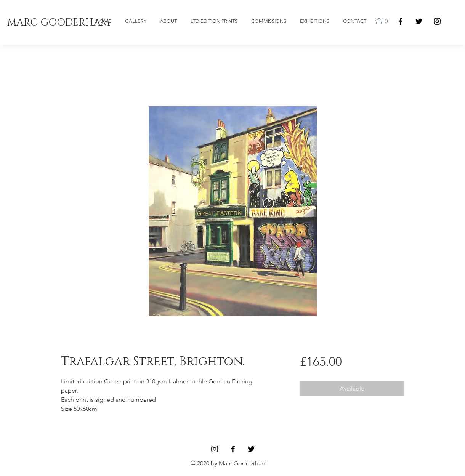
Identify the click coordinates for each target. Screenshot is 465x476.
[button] (383, 21)
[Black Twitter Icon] (419, 21)
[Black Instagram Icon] (437, 21)
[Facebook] (401, 21)
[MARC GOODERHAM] (59, 23)
